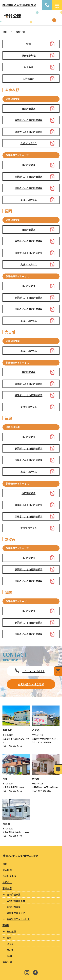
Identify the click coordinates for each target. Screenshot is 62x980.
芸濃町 (10, 956)
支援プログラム (29, 143)
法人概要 (7, 870)
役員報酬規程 (29, 55)
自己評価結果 (29, 109)
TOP (5, 32)
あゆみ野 (11, 931)
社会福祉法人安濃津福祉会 (19, 5)
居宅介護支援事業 (16, 901)
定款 (29, 44)
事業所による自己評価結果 (29, 120)
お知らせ (7, 882)
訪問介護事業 (14, 907)
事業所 (6, 925)
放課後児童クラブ (16, 913)
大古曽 (10, 950)
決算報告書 (29, 79)
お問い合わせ (9, 876)
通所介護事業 (14, 894)
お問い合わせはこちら (31, 684)
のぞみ (10, 944)
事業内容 (7, 888)
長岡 (9, 937)
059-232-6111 (34, 671)
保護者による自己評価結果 (29, 132)
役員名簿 (29, 67)
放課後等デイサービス (18, 919)
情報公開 (7, 962)
